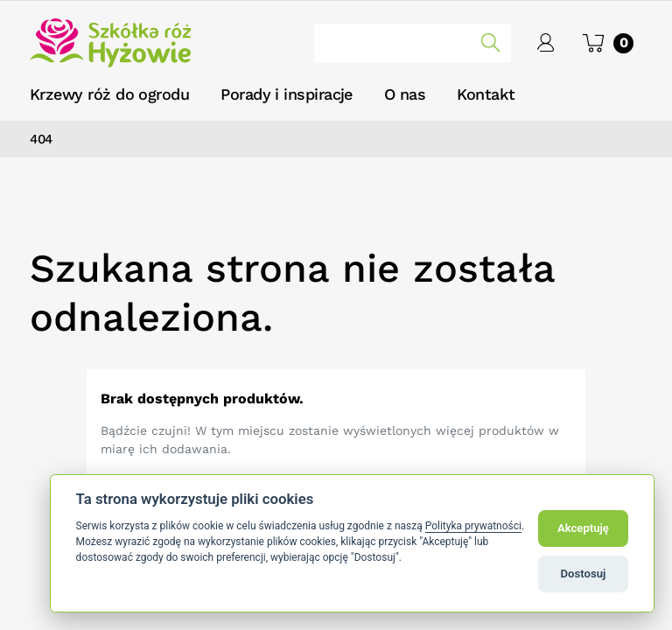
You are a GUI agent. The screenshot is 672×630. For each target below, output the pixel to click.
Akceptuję (583, 528)
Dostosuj (584, 574)
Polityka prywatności (473, 526)
